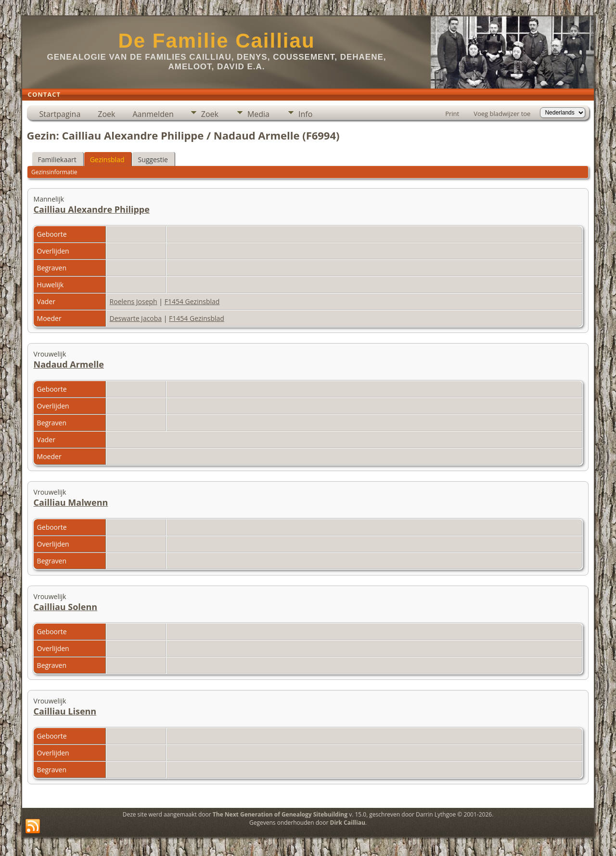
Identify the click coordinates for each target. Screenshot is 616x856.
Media (258, 114)
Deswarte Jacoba (136, 318)
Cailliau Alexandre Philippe (92, 209)
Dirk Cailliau (348, 823)
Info (305, 114)
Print (452, 114)
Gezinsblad (107, 160)
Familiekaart (57, 160)
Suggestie (153, 160)
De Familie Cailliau (216, 41)
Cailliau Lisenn (65, 711)
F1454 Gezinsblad (192, 301)
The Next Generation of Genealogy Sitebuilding (280, 814)
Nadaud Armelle (69, 364)
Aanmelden (153, 114)
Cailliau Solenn (66, 607)
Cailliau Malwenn (71, 502)
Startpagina (60, 114)
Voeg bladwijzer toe (502, 114)
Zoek (106, 114)
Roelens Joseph (134, 301)
